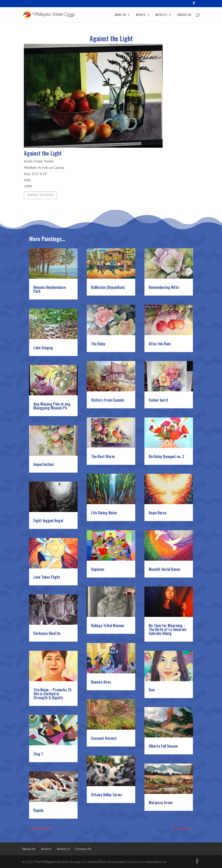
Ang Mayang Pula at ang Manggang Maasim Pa (52, 406)
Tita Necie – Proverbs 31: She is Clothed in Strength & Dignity (53, 694)
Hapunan (98, 569)
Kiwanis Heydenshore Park (50, 289)
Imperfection (44, 464)
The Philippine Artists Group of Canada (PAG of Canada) (79, 862)
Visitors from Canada (108, 400)
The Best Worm (103, 456)
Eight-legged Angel (48, 520)
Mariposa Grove (161, 802)
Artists (141, 15)
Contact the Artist (40, 195)
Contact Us (184, 15)
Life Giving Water (104, 513)
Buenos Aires (101, 682)
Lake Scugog (43, 348)
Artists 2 (161, 15)
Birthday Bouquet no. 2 (166, 456)
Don (152, 690)
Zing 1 (38, 754)
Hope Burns (158, 513)
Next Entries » (182, 828)
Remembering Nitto (164, 287)
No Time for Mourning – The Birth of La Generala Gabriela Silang (167, 629)
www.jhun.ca (156, 862)
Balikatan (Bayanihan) (108, 287)
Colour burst (158, 400)
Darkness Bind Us (47, 633)
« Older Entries (40, 828)
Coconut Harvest (104, 738)
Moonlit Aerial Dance (164, 569)
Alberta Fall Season (163, 746)
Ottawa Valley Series (107, 795)
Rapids (39, 810)
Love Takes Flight (47, 577)
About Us (120, 15)
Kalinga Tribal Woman (108, 625)
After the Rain (160, 344)
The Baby (98, 344)
